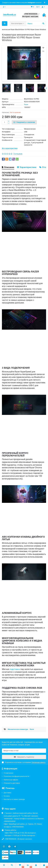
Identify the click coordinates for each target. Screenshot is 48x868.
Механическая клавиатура (18, 729)
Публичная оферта (11, 780)
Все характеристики (10, 148)
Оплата (7, 796)
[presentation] (46, 88)
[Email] (24, 751)
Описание (8, 167)
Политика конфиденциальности (16, 776)
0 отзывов (18, 154)
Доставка (7, 793)
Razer (26, 104)
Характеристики (27, 167)
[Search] (36, 24)
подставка (15, 669)
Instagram (31, 2)
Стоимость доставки (12, 783)
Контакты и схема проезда (14, 799)
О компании (9, 773)
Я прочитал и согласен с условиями (24, 762)
